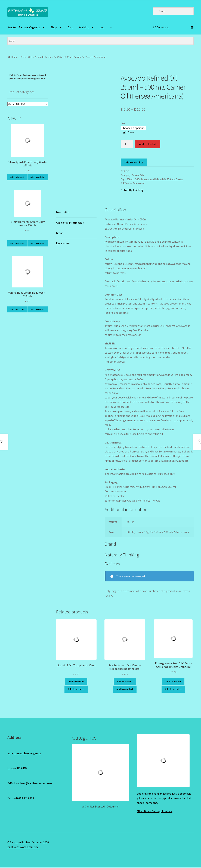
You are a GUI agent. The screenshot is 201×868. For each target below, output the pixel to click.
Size (123, 123)
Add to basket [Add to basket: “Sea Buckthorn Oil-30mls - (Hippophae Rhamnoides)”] (125, 682)
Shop (54, 27)
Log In (103, 27)
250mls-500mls (135, 179)
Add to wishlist (134, 162)
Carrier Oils (26, 57)
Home (15, 57)
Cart (70, 27)
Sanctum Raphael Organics (24, 27)
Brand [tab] (60, 233)
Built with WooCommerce (23, 847)
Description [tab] (63, 212)
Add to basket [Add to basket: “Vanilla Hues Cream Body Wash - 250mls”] (17, 309)
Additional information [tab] (70, 223)
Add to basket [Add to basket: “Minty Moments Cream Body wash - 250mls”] (17, 243)
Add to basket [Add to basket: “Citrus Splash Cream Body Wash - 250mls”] (17, 177)
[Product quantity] (127, 144)
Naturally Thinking (132, 190)
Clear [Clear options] (131, 132)
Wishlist (84, 27)
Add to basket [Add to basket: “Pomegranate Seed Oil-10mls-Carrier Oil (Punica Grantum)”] (173, 682)
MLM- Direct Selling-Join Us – (155, 811)
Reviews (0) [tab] (63, 243)
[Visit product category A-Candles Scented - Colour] (101, 776)
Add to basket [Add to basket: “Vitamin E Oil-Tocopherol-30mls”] (76, 682)
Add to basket (148, 144)
